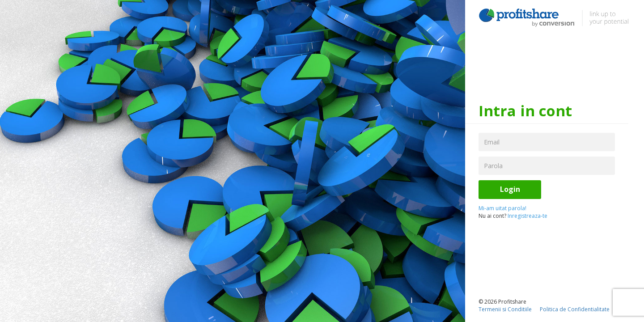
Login (510, 189)
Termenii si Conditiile (505, 309)
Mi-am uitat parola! (502, 208)
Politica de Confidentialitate (575, 309)
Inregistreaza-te (527, 216)
